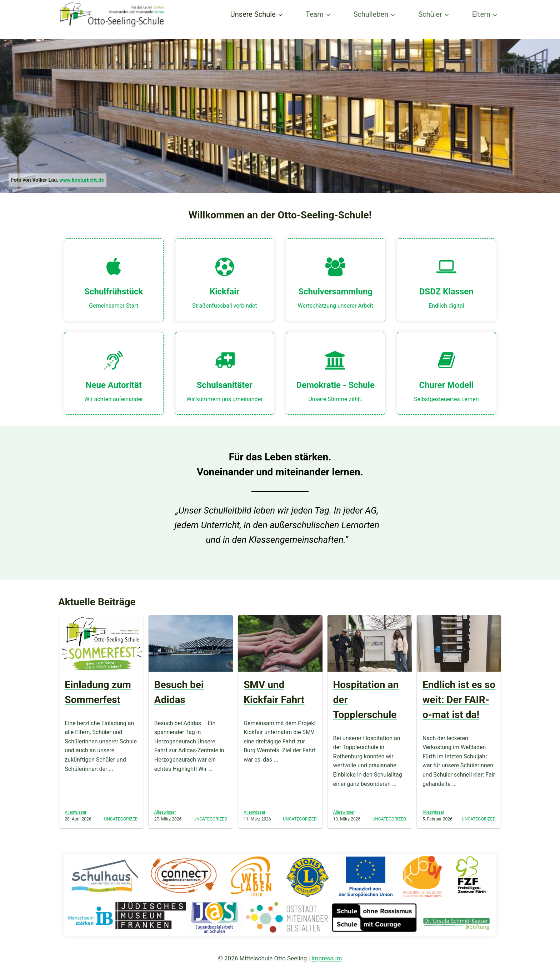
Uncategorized (121, 819)
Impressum (327, 958)
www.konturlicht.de (82, 180)
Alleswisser (76, 812)
